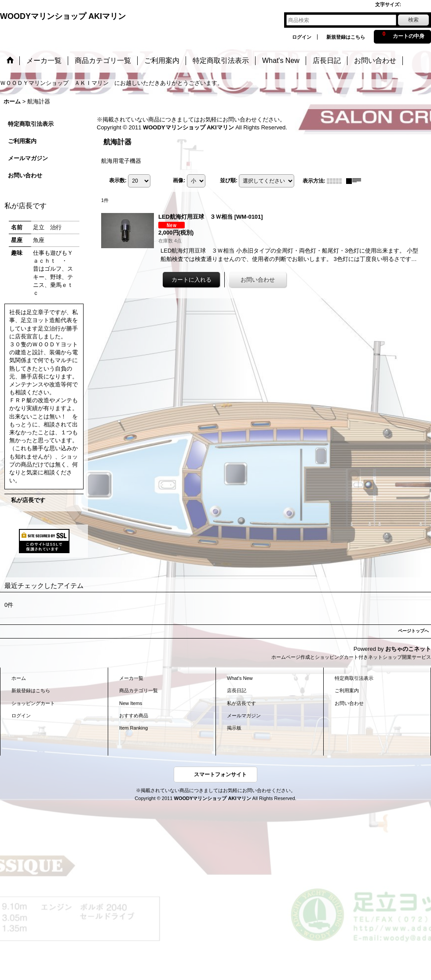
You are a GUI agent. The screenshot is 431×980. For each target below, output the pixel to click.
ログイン (302, 37)
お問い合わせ (25, 175)
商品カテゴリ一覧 (139, 690)
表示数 (118, 180)
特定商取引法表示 (31, 124)
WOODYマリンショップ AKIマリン (63, 16)
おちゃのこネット (408, 649)
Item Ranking (133, 728)
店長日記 (237, 690)
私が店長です (28, 500)
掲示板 (234, 728)
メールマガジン (28, 158)
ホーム (19, 678)
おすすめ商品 (134, 716)
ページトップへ (413, 631)
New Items (131, 703)
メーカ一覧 (131, 678)
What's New (240, 678)
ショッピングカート (33, 703)
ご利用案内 (22, 141)
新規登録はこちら (346, 37)
